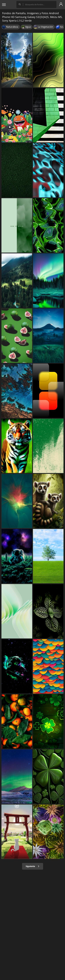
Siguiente (33, 866)
